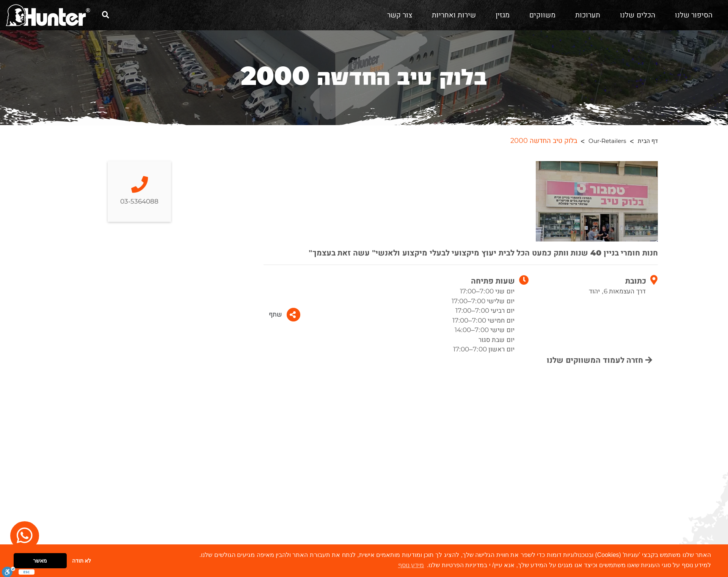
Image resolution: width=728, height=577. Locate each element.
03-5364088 (139, 191)
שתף (285, 315)
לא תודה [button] (82, 561)
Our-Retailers (607, 141)
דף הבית (648, 141)
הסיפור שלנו (694, 15)
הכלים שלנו (637, 15)
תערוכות (588, 15)
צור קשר (400, 15)
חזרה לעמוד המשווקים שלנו (599, 360)
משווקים (542, 15)
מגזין (503, 15)
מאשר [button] (40, 561)
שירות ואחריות (454, 15)
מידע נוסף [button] (411, 565)
